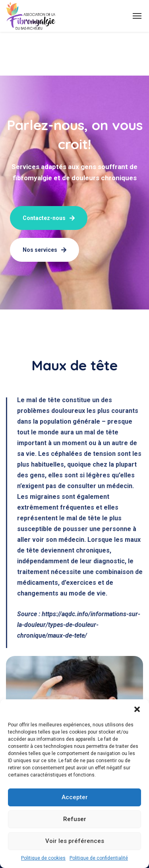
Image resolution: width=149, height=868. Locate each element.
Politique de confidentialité (99, 858)
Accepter (75, 797)
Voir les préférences (75, 841)
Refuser (75, 819)
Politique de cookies (43, 858)
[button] (137, 709)
